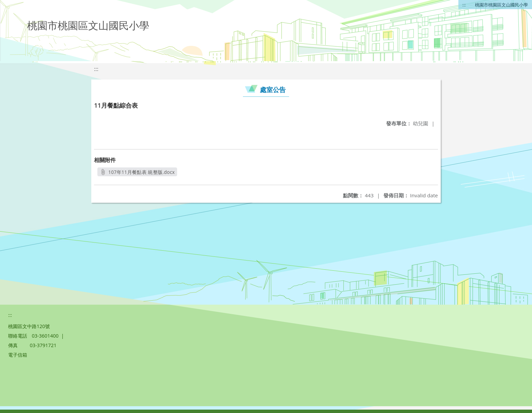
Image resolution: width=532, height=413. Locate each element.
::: (464, 5)
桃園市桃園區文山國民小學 (501, 5)
